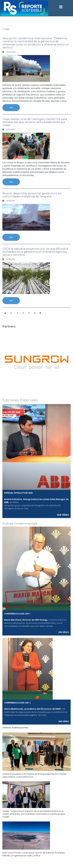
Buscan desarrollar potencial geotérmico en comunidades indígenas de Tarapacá (32, 195)
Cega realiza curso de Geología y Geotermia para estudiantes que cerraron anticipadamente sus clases (35, 122)
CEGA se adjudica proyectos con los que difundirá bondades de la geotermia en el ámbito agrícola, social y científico (35, 252)
